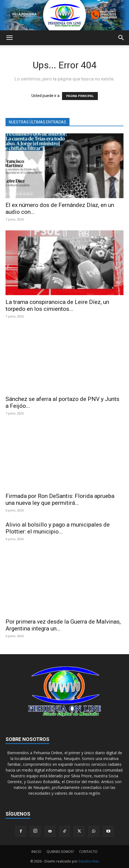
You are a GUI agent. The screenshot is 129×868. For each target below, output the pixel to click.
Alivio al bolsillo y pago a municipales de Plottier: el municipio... (58, 528)
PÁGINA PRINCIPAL (80, 96)
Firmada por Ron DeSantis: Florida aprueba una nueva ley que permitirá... (60, 499)
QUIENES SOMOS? (60, 852)
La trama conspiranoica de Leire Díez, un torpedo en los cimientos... (57, 305)
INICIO (36, 852)
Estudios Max (89, 861)
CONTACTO (88, 852)
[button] (9, 38)
